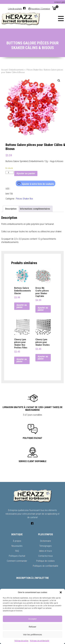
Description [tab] (11, 209)
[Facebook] (24, 8)
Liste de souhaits (15, 9)
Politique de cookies (21, 641)
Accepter (32, 619)
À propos (17, 541)
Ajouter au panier (26, 173)
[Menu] (61, 19)
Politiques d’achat (17, 556)
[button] (61, 592)
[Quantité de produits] (10, 172)
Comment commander (17, 561)
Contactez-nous (46, 556)
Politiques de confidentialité (39, 641)
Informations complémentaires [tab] (35, 209)
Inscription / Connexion (41, 9)
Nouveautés (17, 546)
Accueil (4, 70)
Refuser (32, 627)
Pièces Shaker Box (35, 70)
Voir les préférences (32, 635)
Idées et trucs (46, 551)
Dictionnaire (46, 541)
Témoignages (45, 546)
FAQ (17, 551)
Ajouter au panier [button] (22, 306)
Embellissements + (17, 70)
